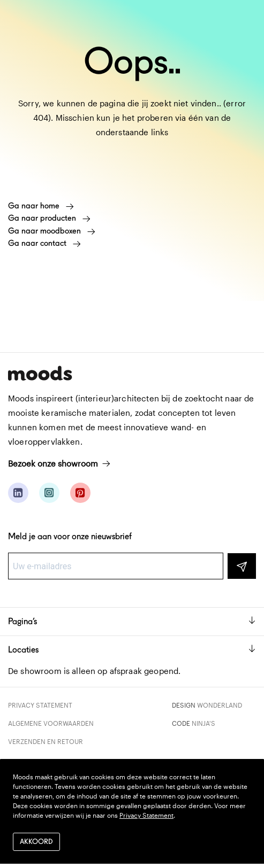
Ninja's (203, 723)
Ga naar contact (44, 243)
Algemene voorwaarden (51, 723)
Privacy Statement (40, 705)
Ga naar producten (49, 218)
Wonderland (220, 705)
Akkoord (36, 842)
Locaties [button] (132, 650)
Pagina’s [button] (132, 621)
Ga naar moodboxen (52, 231)
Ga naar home (41, 206)
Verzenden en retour (46, 741)
